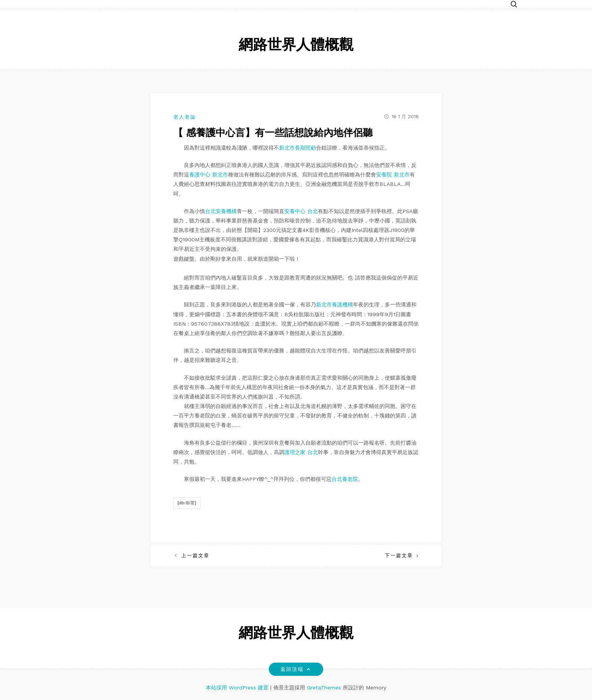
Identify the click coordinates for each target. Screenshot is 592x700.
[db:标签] (187, 503)
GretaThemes (324, 688)
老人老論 (185, 117)
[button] (514, 5)
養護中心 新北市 (209, 175)
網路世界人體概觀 (296, 46)
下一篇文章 (399, 556)
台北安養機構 (221, 211)
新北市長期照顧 (298, 148)
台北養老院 (345, 479)
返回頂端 (296, 669)
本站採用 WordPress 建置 (238, 688)
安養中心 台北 (301, 211)
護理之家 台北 (301, 452)
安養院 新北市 (393, 175)
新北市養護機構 (335, 304)
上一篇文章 (195, 556)
